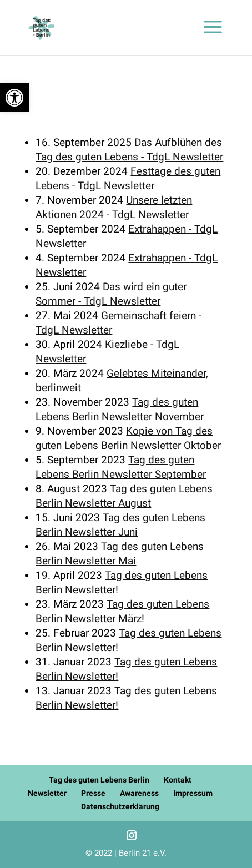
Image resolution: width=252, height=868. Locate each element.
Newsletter (47, 793)
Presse (93, 793)
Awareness (139, 793)
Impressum (193, 793)
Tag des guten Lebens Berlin (99, 780)
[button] (14, 98)
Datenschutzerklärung (120, 806)
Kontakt (178, 780)
